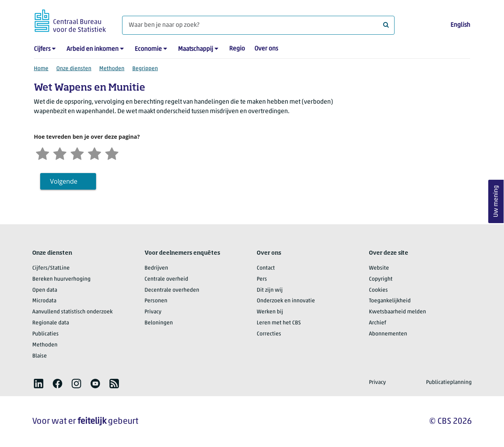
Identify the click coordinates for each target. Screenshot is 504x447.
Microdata (44, 301)
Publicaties (45, 334)
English (460, 25)
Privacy (153, 312)
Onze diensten (74, 69)
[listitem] (39, 384)
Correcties (269, 334)
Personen (156, 301)
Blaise (40, 356)
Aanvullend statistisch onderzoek (72, 312)
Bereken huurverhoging (61, 279)
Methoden (112, 69)
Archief (378, 323)
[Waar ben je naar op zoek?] (258, 25)
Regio (237, 49)
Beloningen (159, 323)
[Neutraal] (77, 153)
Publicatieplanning (449, 383)
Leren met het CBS (279, 323)
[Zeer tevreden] (112, 153)
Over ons (266, 49)
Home (41, 69)
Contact (266, 268)
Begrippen (145, 69)
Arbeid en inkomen (93, 49)
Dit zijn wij (270, 290)
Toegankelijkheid (390, 301)
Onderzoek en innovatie (286, 301)
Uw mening (496, 202)
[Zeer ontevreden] (43, 153)
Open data (45, 290)
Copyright (381, 279)
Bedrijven (156, 268)
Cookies (378, 290)
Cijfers (42, 49)
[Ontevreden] (60, 153)
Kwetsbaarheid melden (397, 312)
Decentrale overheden (172, 290)
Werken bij (270, 312)
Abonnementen (388, 334)
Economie (148, 49)
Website (379, 268)
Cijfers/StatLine (51, 268)
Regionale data (51, 323)
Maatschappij (195, 49)
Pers (262, 279)
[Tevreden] (94, 153)
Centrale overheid (166, 279)
